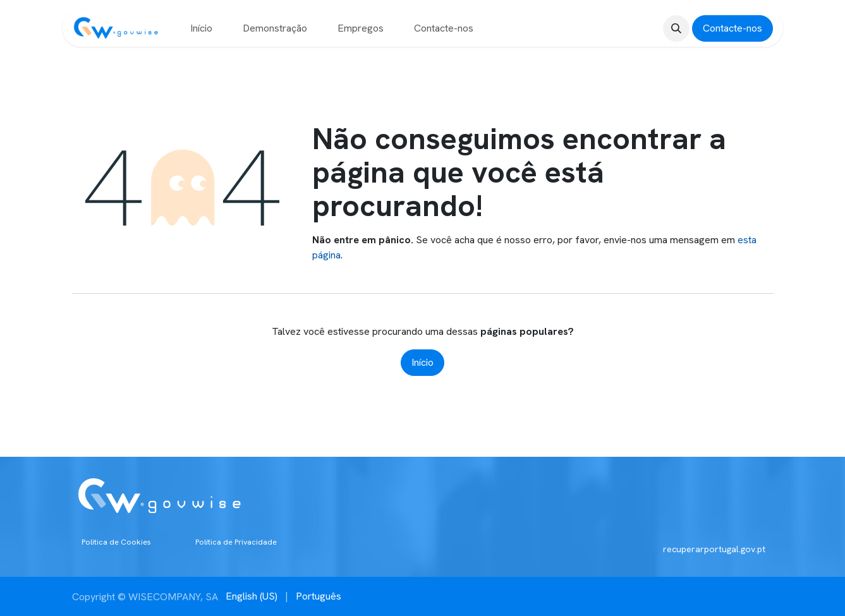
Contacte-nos (733, 28)
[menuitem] (201, 28)
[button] (676, 28)
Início (422, 362)
